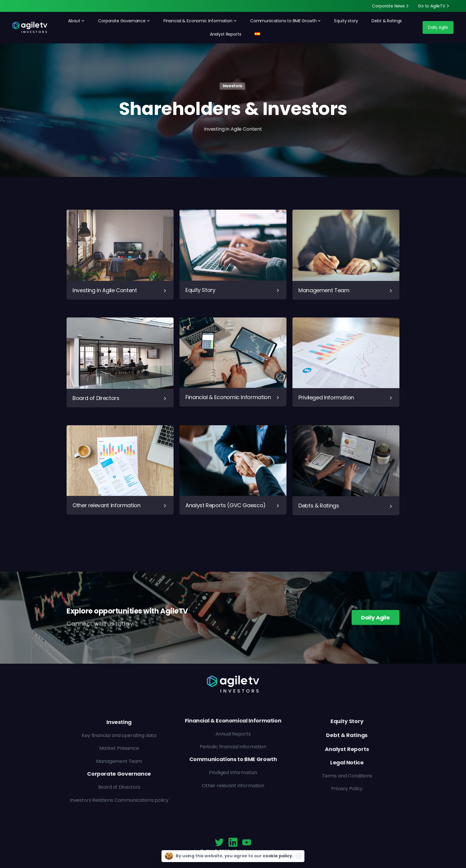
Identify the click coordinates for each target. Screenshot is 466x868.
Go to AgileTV (434, 6)
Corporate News (391, 6)
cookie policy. (278, 856)
